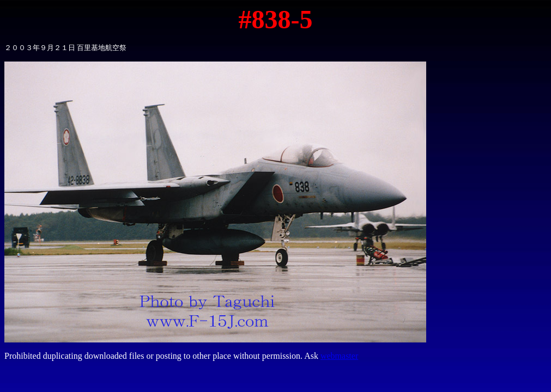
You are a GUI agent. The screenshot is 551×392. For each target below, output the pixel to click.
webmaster (339, 356)
